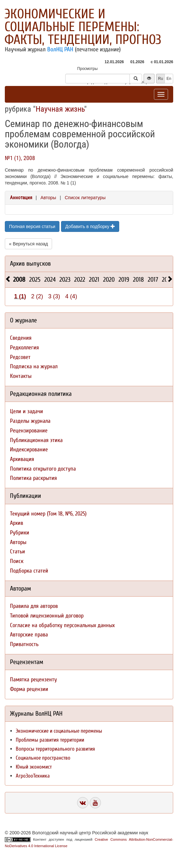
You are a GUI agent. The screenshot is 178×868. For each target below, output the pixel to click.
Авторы (48, 198)
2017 (153, 280)
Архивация (22, 459)
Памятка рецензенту (33, 680)
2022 (80, 280)
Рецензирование (29, 431)
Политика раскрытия (33, 478)
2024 (50, 280)
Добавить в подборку (90, 226)
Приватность (24, 644)
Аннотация (21, 198)
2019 (124, 280)
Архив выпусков (30, 264)
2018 (138, 280)
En (169, 79)
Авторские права (29, 635)
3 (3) (54, 296)
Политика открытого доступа (43, 469)
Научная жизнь (60, 109)
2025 (35, 280)
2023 (65, 280)
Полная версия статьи (32, 226)
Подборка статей (29, 571)
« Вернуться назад (28, 244)
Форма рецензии (29, 689)
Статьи (18, 552)
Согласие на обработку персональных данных (62, 625)
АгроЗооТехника (33, 776)
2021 (94, 280)
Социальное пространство (43, 758)
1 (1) (20, 296)
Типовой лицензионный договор (47, 616)
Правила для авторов (34, 606)
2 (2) (37, 296)
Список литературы (85, 198)
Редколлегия (24, 348)
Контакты (21, 376)
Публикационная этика (36, 440)
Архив (17, 523)
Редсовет (20, 357)
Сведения (21, 338)
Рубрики (20, 533)
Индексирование (29, 450)
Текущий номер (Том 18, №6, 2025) (48, 514)
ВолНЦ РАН (60, 49)
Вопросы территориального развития (55, 749)
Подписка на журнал (34, 366)
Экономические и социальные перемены (59, 731)
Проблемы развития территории (50, 740)
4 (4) (71, 296)
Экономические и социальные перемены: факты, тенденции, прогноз (83, 27)
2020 (109, 280)
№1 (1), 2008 (20, 158)
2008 (19, 280)
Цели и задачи (27, 411)
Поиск (17, 561)
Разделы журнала (30, 421)
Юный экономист (34, 767)
